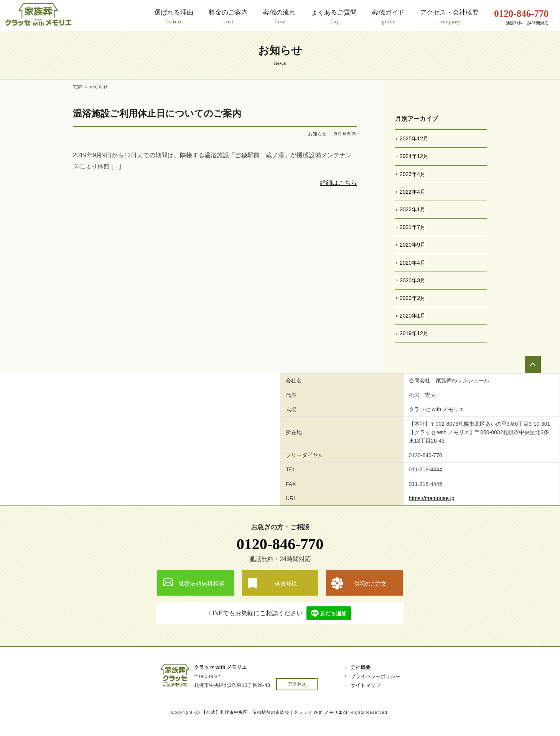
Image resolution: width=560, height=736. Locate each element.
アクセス (297, 684)
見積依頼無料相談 (201, 584)
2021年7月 (413, 227)
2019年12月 (414, 333)
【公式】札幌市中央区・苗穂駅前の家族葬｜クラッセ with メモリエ (272, 712)
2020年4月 (413, 263)
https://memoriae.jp (432, 498)
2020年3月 (413, 280)
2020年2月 (413, 298)
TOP (77, 87)
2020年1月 (413, 316)
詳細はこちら (338, 183)
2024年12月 (414, 156)
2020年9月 (413, 245)
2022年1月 (413, 209)
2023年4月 (413, 174)
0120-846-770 (280, 544)
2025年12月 (414, 138)
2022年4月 (413, 192)
